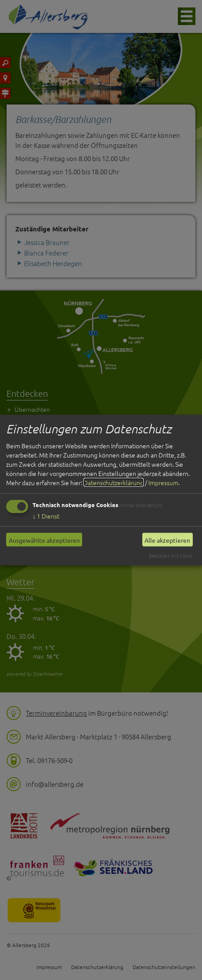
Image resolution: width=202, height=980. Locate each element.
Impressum (163, 483)
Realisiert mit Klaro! (171, 555)
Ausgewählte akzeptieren (44, 540)
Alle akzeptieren (167, 540)
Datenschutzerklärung (114, 483)
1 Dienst (46, 516)
